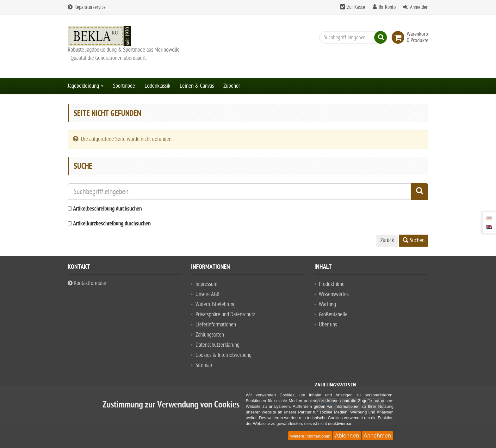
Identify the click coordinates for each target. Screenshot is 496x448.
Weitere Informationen (310, 436)
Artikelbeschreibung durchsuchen (107, 209)
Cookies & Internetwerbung (223, 355)
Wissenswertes (334, 294)
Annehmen (377, 436)
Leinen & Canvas (197, 86)
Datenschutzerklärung (217, 345)
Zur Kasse (356, 7)
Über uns (328, 325)
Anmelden (419, 7)
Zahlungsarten (210, 335)
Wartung (327, 304)
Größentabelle (333, 315)
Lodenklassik (157, 86)
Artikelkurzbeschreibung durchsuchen (112, 224)
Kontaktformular (87, 283)
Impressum (206, 284)
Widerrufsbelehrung (216, 304)
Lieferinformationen (216, 325)
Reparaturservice (87, 7)
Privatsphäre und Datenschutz (225, 315)
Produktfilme (332, 284)
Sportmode (124, 86)
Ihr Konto (387, 7)
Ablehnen (347, 436)
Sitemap (204, 365)
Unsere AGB (208, 294)
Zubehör (232, 86)
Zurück (387, 240)
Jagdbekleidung (86, 86)
